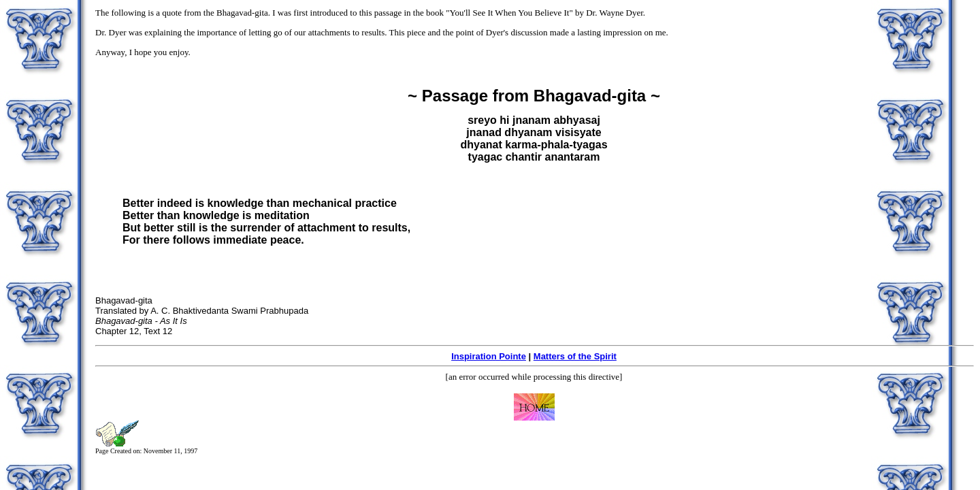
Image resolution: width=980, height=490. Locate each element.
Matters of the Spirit (575, 356)
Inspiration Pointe (489, 356)
